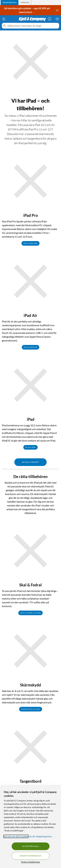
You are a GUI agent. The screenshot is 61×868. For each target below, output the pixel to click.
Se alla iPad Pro (30, 243)
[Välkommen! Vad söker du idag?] (33, 26)
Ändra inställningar (31, 862)
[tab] (10, 3)
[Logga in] (50, 19)
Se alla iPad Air (30, 347)
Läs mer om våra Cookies (16, 836)
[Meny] (4, 19)
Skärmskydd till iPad (31, 709)
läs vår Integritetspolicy (40, 836)
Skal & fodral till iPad (30, 613)
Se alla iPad (30, 447)
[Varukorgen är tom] (57, 19)
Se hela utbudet (30, 462)
